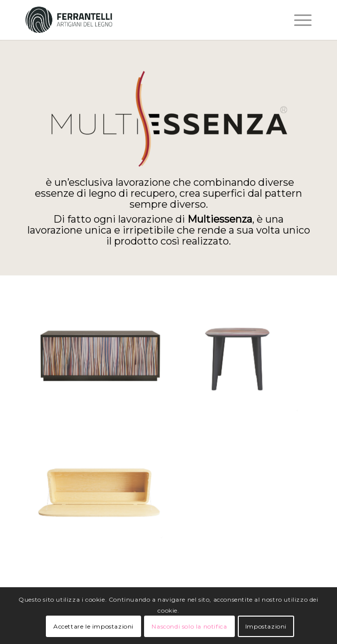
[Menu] (298, 20)
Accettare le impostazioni (93, 626)
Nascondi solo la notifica (189, 626)
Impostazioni (266, 626)
